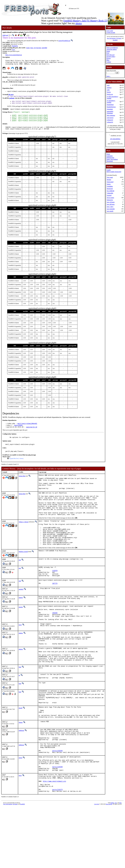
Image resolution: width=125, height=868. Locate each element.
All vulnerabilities (115, 139)
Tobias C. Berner (24, 537)
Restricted (110, 189)
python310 (110, 120)
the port (11, 96)
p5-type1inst (37, 48)
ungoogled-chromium (110, 112)
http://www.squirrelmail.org (54, 830)
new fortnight (111, 209)
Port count (110, 177)
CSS (116, 854)
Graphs (109, 170)
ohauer (21, 762)
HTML (112, 854)
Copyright (97, 855)
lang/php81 (18, 431)
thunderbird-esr (111, 107)
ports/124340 (57, 813)
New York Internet (111, 38)
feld (20, 603)
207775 (55, 607)
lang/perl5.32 (32, 433)
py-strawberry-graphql (111, 101)
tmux (32, 48)
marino (21, 631)
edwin (20, 802)
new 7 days (110, 207)
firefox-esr (110, 94)
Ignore (109, 184)
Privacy (109, 58)
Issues (108, 51)
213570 (55, 592)
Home (108, 154)
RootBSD (115, 40)
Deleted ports (110, 158)
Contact (109, 62)
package (12, 100)
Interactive (110, 200)
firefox (109, 92)
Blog (108, 60)
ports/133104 (57, 794)
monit (28, 48)
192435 (55, 639)
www (13, 50)
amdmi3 (21, 612)
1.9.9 (4, 35)
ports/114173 (57, 840)
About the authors (112, 49)
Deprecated (110, 182)
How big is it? (111, 55)
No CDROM (111, 191)
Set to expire (110, 198)
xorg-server (110, 118)
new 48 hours (111, 204)
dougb (21, 745)
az (19, 709)
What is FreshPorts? (112, 48)
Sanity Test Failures (112, 159)
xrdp (108, 90)
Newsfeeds (110, 161)
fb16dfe (15, 46)
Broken (109, 180)
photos (79, 23)
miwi (20, 652)
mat (20, 580)
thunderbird (110, 105)
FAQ (108, 53)
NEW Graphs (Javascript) (114, 172)
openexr (109, 88)
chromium (110, 109)
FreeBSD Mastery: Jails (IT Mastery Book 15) (85, 21)
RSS (120, 854)
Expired (109, 195)
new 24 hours (111, 202)
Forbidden (110, 186)
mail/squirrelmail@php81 (27, 429)
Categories (110, 156)
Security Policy (111, 57)
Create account (111, 32)
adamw (21, 620)
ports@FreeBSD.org (64, 41)
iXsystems (119, 38)
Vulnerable (110, 193)
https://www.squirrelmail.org (14, 55)
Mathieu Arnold (23, 572)
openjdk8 (44, 48)
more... (109, 76)
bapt (20, 700)
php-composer (111, 115)
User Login (110, 31)
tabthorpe (21, 770)
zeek (108, 85)
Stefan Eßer (22, 483)
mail (7, 35)
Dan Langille (109, 855)
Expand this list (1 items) (16, 465)
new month (110, 211)
